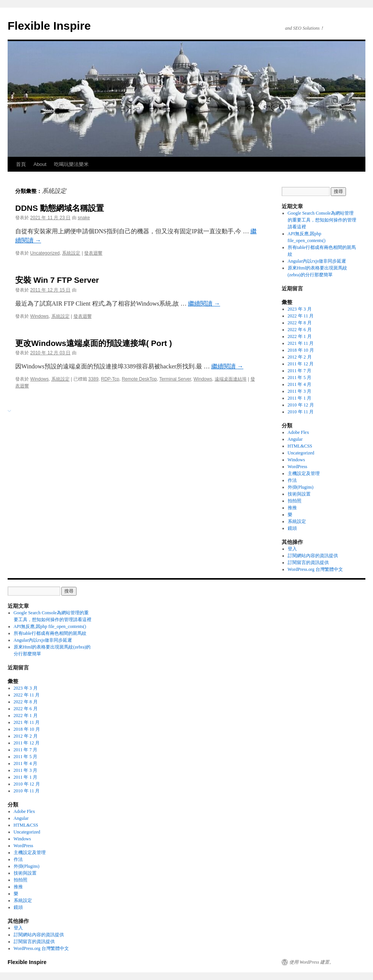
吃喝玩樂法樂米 (71, 164)
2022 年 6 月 (300, 330)
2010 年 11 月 (301, 412)
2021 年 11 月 (301, 343)
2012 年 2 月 (300, 357)
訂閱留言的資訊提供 (308, 563)
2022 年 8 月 (300, 323)
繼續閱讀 (204, 304)
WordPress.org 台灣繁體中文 (315, 569)
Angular (295, 439)
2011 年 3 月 (300, 391)
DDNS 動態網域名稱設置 (60, 208)
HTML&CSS (300, 446)
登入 (292, 549)
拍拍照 (295, 501)
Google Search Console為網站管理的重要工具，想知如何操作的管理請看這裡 (322, 220)
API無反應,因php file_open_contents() (50, 626)
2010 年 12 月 (301, 405)
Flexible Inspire (49, 26)
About (40, 164)
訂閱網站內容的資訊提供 (313, 556)
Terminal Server (175, 379)
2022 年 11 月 (301, 316)
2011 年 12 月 (301, 364)
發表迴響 (93, 253)
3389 (93, 379)
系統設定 (71, 253)
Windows (39, 316)
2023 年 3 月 (300, 309)
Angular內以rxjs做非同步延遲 (317, 261)
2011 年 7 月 (300, 371)
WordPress (298, 467)
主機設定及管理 (304, 473)
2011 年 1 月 (300, 398)
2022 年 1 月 (300, 336)
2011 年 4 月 (300, 384)
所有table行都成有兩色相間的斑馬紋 (51, 633)
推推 (292, 508)
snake (84, 218)
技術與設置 (299, 494)
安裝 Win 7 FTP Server (57, 280)
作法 (292, 480)
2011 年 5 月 (300, 378)
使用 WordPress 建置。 (312, 962)
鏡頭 (292, 528)
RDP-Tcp (110, 379)
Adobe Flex (298, 432)
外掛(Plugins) (301, 487)
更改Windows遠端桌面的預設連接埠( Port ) (94, 343)
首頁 (21, 164)
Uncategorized (45, 253)
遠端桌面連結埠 (231, 379)
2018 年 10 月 (301, 350)
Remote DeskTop (139, 379)
